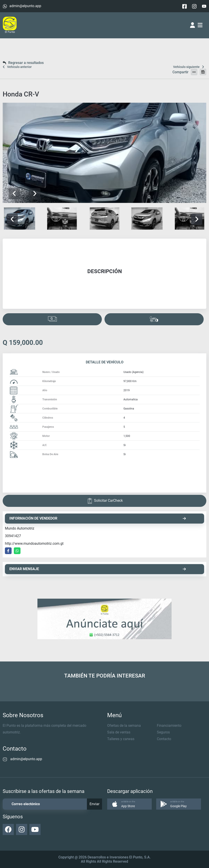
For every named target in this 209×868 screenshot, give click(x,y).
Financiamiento (169, 726)
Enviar (94, 804)
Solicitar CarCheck (105, 501)
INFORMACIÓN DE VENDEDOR (98, 518)
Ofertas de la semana (124, 726)
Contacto (164, 739)
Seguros (163, 732)
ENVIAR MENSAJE (98, 569)
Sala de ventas (119, 732)
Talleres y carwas (121, 739)
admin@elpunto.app (25, 6)
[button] (35, 194)
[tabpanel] (104, 274)
